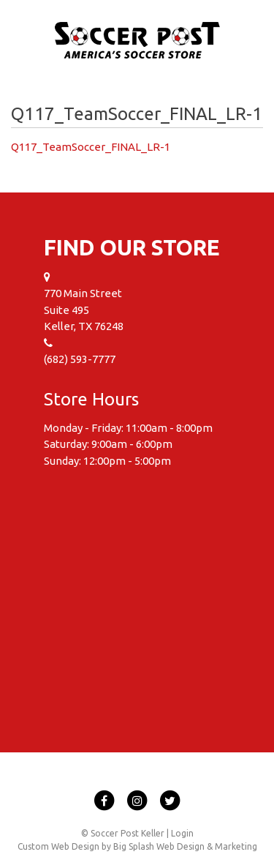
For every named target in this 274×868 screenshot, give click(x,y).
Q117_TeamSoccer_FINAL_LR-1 (91, 147)
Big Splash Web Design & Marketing (185, 846)
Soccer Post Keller (137, 41)
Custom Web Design (58, 846)
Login (182, 833)
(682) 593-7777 (80, 359)
